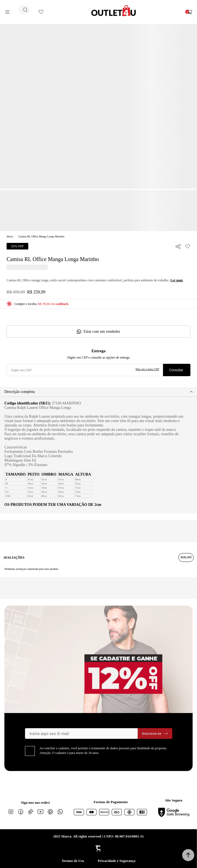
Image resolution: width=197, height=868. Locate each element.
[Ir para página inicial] (10, 236)
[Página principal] (114, 11)
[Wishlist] (41, 12)
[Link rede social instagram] (11, 812)
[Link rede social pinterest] (50, 812)
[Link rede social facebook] (21, 812)
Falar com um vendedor (102, 332)
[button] (188, 855)
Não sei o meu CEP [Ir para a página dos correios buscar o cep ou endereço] (147, 369)
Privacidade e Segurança (116, 861)
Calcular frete (177, 370)
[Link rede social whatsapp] (60, 812)
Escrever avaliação (186, 558)
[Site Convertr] (99, 848)
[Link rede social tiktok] (30, 812)
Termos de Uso (73, 861)
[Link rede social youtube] (40, 812)
